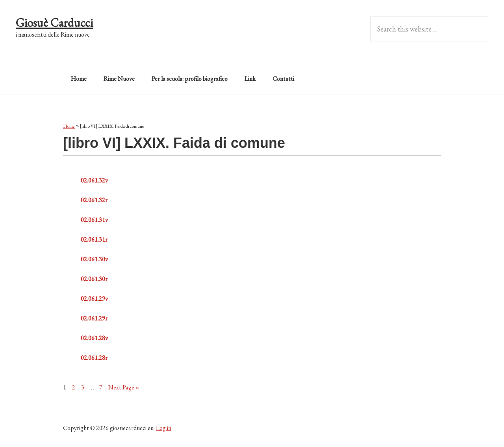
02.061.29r (94, 318)
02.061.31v (94, 220)
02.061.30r (94, 279)
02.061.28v (94, 338)
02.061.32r (94, 200)
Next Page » (124, 387)
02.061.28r (94, 358)
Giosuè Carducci (54, 23)
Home (69, 126)
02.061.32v (94, 180)
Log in (164, 428)
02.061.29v (94, 299)
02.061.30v (94, 259)
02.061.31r (94, 239)
